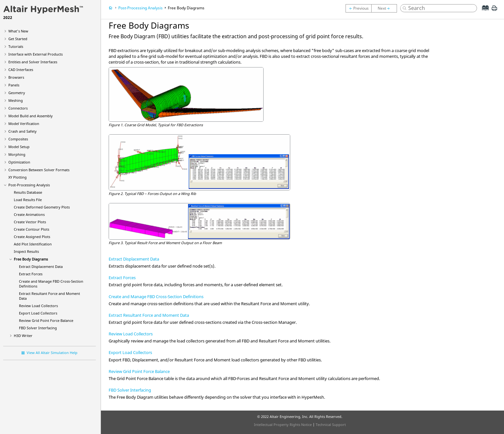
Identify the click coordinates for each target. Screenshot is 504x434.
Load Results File (28, 200)
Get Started (18, 39)
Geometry (17, 93)
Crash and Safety (22, 131)
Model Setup (19, 147)
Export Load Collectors (38, 313)
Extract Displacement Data (41, 266)
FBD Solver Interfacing (38, 328)
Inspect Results (26, 251)
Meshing (16, 100)
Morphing (17, 154)
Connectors (18, 108)
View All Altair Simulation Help (52, 353)
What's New (18, 31)
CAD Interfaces (21, 70)
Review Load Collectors (38, 306)
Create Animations (29, 214)
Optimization (19, 162)
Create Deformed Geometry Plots (42, 207)
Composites (18, 139)
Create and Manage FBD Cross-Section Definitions (156, 297)
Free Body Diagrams (31, 259)
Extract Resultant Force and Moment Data (149, 315)
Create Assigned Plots (32, 237)
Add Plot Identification (33, 244)
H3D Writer (23, 336)
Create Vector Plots (30, 222)
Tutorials (16, 46)
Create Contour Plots (32, 229)
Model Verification (24, 124)
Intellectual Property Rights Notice (283, 425)
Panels (14, 85)
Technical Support (331, 425)
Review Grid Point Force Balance (46, 320)
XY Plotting (18, 177)
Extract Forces (31, 274)
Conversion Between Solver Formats (39, 170)
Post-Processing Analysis (29, 185)
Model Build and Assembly (31, 116)
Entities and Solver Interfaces (33, 62)
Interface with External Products (36, 54)
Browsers (16, 77)
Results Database (28, 192)
